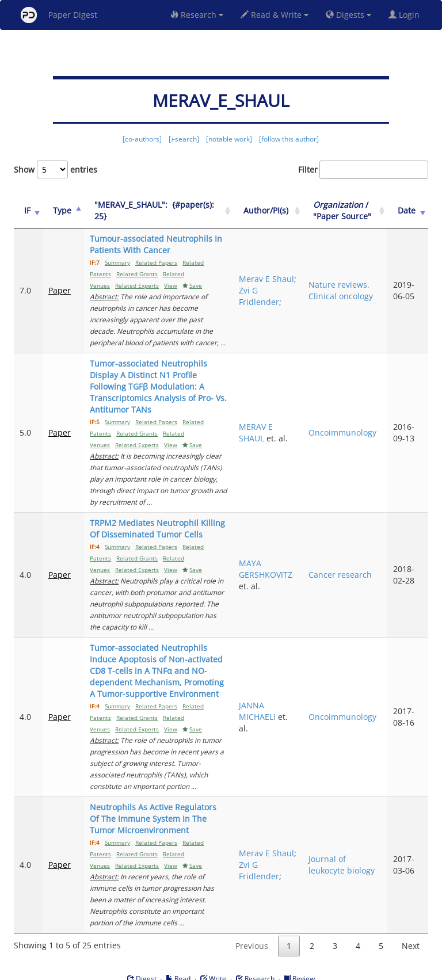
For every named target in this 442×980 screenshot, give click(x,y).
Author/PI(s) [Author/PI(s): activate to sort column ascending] (277, 210)
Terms (226, 969)
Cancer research (348, 563)
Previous (252, 923)
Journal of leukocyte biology (349, 847)
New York (315, 969)
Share (280, 969)
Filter (363, 170)
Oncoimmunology (350, 427)
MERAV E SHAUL (267, 427)
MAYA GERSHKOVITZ (277, 557)
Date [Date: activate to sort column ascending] (409, 210)
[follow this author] (289, 139)
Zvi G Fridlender (273, 296)
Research (197, 15)
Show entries (56, 169)
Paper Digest (59, 15)
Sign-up (197, 969)
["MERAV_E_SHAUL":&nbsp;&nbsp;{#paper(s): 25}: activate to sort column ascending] (162, 211)
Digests (348, 15)
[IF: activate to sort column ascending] (27, 211)
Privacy (253, 969)
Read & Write (275, 15)
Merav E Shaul (266, 285)
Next (411, 923)
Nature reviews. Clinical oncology (348, 290)
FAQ (173, 969)
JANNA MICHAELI (269, 699)
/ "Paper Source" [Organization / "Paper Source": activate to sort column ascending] (350, 210)
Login (406, 15)
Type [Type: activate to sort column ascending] (60, 210)
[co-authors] (142, 139)
